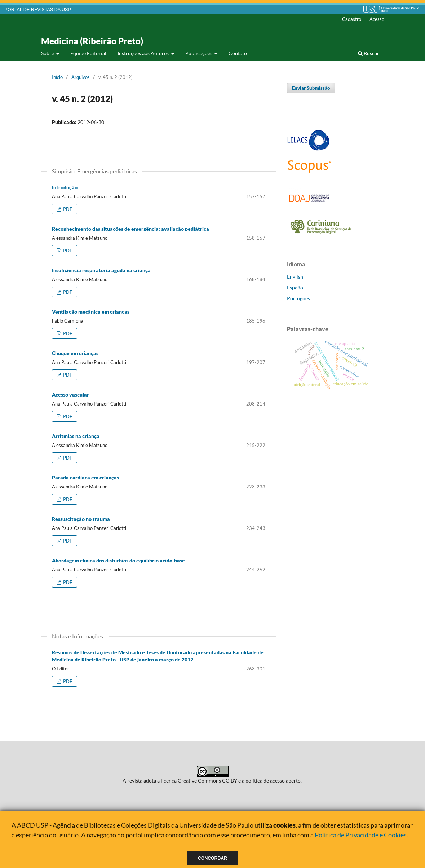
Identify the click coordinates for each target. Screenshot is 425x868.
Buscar (369, 53)
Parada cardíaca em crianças (85, 477)
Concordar (212, 858)
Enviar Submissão (311, 88)
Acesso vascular (70, 395)
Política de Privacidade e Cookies (361, 835)
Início (57, 77)
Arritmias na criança (76, 436)
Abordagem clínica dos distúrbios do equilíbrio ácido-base (118, 560)
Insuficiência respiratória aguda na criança (101, 270)
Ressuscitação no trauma (81, 519)
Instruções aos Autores (144, 53)
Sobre (48, 53)
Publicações (199, 53)
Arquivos (81, 77)
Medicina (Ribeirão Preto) (92, 41)
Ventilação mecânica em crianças (91, 312)
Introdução (65, 187)
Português (298, 298)
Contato (238, 53)
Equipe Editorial (88, 53)
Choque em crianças (75, 353)
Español (296, 287)
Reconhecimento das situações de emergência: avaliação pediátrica (130, 229)
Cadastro (352, 19)
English (295, 277)
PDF (67, 209)
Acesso (377, 19)
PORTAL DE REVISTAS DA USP (38, 10)
